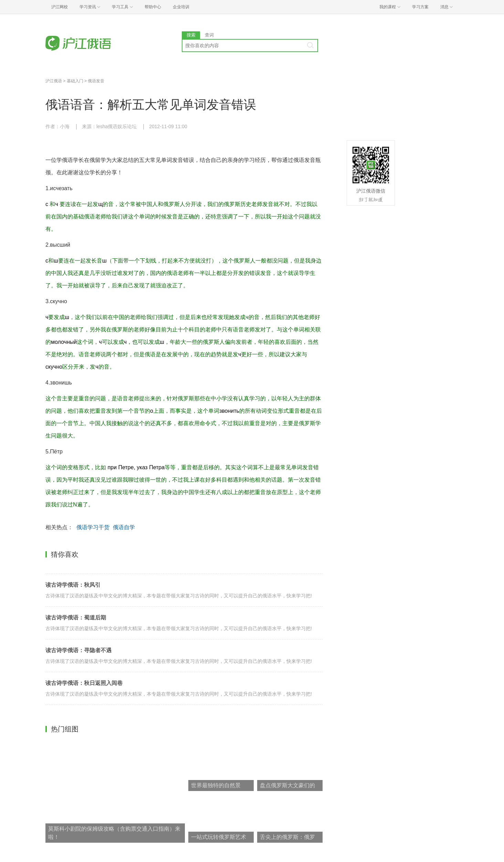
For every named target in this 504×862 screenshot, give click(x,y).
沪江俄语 (54, 81)
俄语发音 (96, 81)
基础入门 (75, 81)
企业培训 (181, 7)
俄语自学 (124, 527)
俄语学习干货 (93, 527)
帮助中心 (153, 7)
